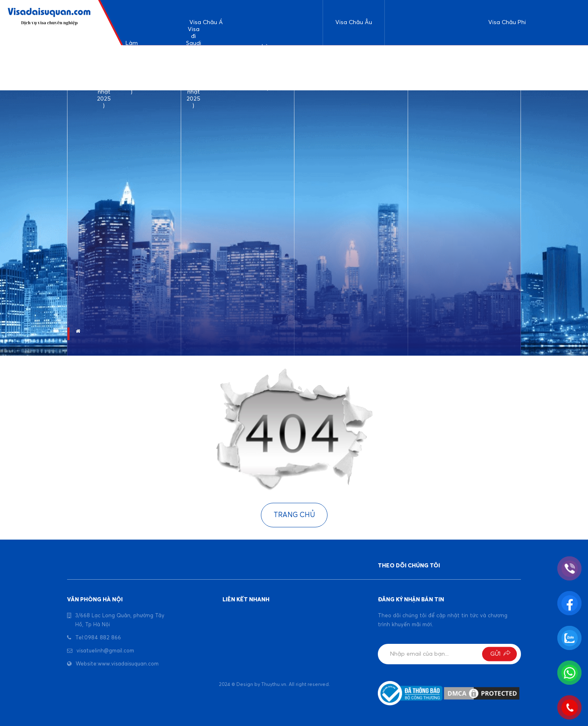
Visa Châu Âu (354, 22)
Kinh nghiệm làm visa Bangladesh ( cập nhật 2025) (231, 68)
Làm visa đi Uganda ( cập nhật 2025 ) (442, 68)
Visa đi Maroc (540, 67)
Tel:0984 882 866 (98, 638)
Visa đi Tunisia (475, 68)
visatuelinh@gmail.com (105, 651)
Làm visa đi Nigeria (508, 67)
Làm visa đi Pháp (371, 68)
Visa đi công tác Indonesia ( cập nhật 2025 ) (303, 68)
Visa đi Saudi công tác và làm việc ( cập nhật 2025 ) (194, 68)
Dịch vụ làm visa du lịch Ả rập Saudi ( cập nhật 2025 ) (104, 68)
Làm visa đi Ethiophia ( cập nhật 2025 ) (404, 68)
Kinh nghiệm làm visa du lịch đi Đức (340, 68)
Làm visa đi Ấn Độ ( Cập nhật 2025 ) (132, 68)
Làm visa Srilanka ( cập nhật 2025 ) (162, 68)
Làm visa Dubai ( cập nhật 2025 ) (268, 68)
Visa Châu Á (206, 22)
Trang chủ (294, 515)
